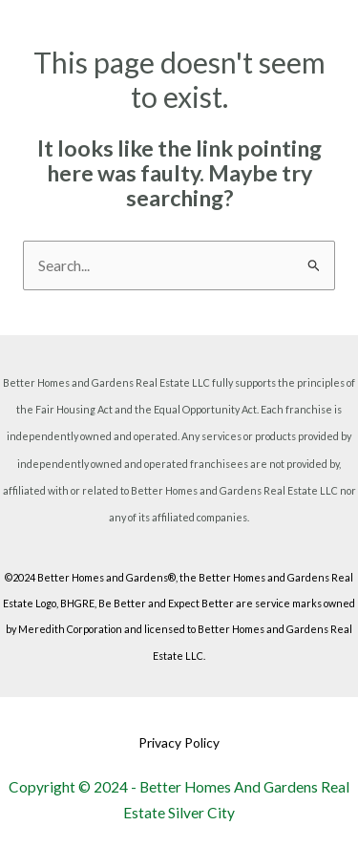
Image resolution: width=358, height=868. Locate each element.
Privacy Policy (179, 742)
